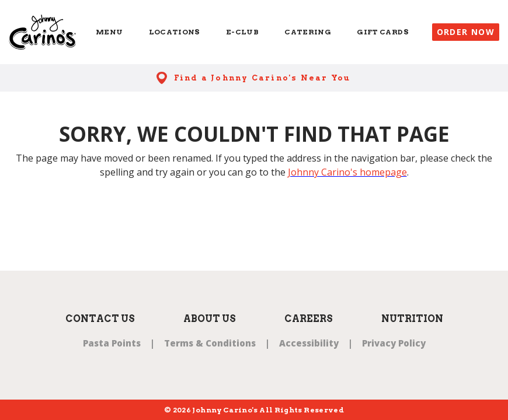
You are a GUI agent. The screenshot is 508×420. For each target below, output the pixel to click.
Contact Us (100, 319)
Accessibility (309, 343)
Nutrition (412, 319)
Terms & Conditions (210, 343)
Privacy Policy (394, 343)
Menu (109, 32)
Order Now (466, 32)
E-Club (242, 32)
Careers (309, 319)
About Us (210, 319)
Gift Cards (383, 32)
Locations (175, 32)
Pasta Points (112, 343)
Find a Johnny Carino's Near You (262, 78)
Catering (308, 32)
